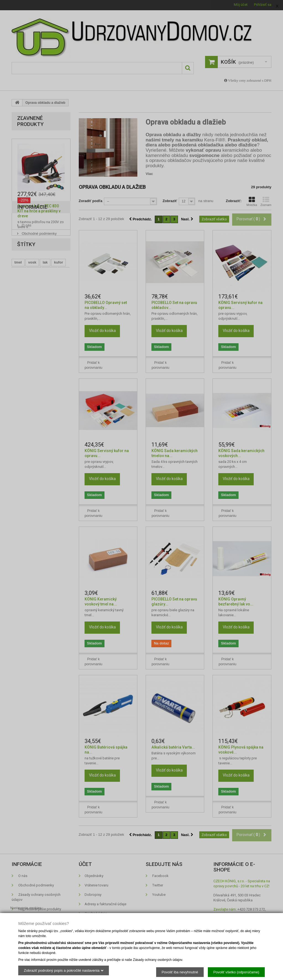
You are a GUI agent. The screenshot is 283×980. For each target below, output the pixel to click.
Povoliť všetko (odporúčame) (236, 972)
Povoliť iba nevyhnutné (180, 972)
